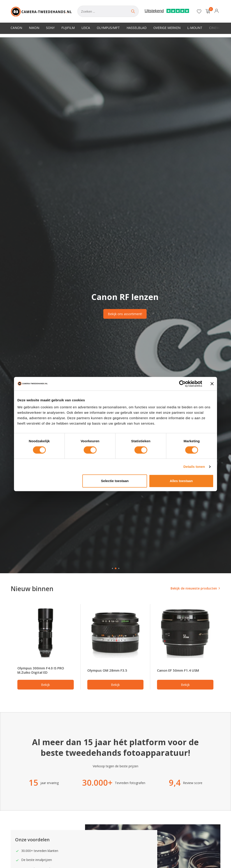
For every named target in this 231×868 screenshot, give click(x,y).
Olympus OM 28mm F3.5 (107, 670)
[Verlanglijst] (199, 11)
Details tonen (194, 467)
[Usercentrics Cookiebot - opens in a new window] (182, 384)
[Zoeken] (108, 11)
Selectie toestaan (115, 481)
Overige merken (167, 28)
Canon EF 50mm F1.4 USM (178, 670)
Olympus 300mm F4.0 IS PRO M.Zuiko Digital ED (41, 670)
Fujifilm (68, 28)
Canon (16, 28)
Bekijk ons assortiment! (125, 314)
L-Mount (195, 28)
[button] (112, 568)
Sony (50, 28)
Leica (86, 28)
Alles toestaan (181, 481)
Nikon (34, 28)
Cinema (215, 28)
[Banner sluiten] (212, 384)
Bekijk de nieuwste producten (194, 588)
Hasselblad (137, 28)
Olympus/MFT (108, 28)
